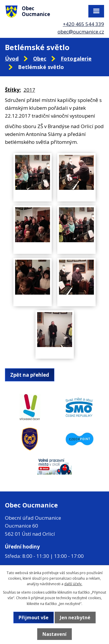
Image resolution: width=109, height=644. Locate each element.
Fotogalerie (76, 59)
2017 (29, 90)
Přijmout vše (34, 618)
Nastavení (54, 634)
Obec (40, 59)
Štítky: (13, 90)
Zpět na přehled (30, 375)
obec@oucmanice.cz (81, 32)
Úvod (12, 59)
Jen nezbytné (75, 618)
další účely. (73, 584)
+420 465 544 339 (83, 24)
